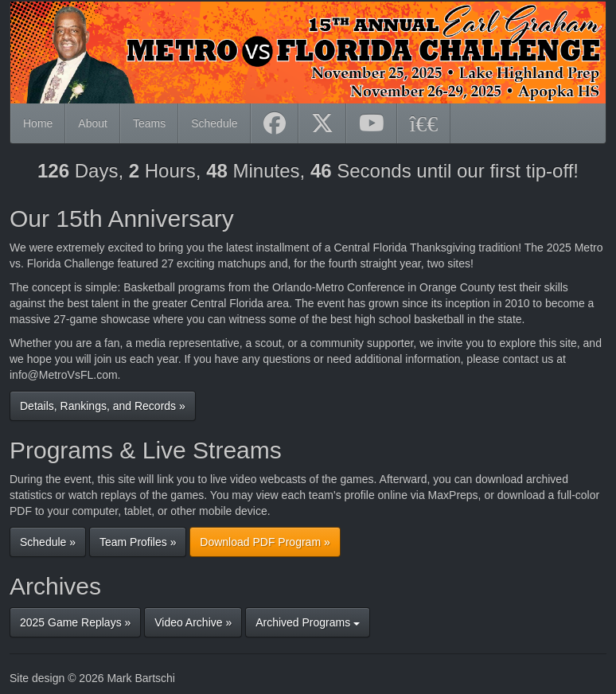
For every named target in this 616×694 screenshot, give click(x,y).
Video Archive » (193, 622)
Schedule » (48, 542)
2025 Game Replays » (75, 622)
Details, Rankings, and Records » (103, 406)
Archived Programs (308, 622)
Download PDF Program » (265, 542)
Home (38, 123)
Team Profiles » (138, 542)
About (93, 123)
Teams (149, 123)
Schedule (214, 123)
